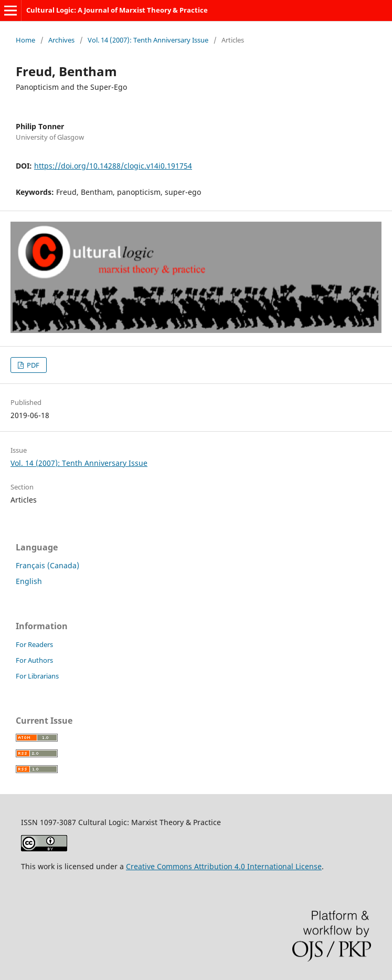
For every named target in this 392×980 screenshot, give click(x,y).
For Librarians (37, 676)
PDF (32, 365)
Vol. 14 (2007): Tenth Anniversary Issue (148, 40)
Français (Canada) (47, 565)
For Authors (34, 660)
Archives (61, 40)
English (29, 581)
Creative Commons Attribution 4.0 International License (224, 866)
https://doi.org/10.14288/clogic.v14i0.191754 (113, 166)
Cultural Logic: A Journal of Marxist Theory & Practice (117, 10)
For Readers (34, 644)
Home (25, 40)
